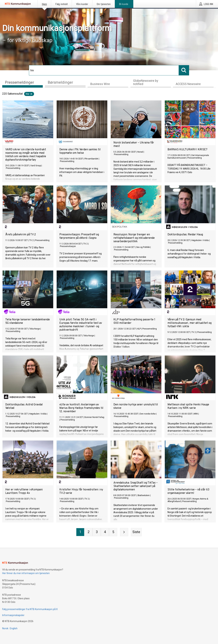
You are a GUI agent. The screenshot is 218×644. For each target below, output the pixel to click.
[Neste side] (124, 532)
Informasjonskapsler (13, 615)
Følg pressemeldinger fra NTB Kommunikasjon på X (30, 609)
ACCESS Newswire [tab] (188, 84)
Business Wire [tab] (100, 84)
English (14, 628)
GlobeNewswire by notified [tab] (146, 82)
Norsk (5, 628)
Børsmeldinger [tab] (60, 82)
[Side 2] (88, 532)
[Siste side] (136, 532)
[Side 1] (80, 532)
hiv (29, 94)
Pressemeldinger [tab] (20, 82)
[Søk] (104, 70)
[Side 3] (97, 532)
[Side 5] (113, 532)
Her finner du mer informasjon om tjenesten (26, 573)
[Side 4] (105, 532)
